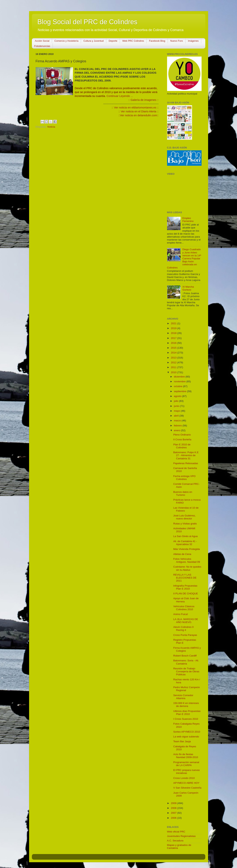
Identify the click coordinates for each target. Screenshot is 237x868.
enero (178, 430)
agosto (178, 396)
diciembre (180, 377)
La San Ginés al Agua (185, 536)
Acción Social (42, 41)
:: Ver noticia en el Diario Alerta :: (138, 111)
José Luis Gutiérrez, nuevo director (184, 517)
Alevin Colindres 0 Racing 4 (183, 628)
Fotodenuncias (42, 46)
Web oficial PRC (176, 832)
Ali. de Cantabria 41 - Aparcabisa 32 (185, 543)
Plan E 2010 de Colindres (182, 446)
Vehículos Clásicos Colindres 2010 (184, 608)
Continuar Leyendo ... (120, 96)
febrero (178, 426)
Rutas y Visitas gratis (185, 524)
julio (177, 401)
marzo (178, 421)
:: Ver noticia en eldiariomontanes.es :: (135, 108)
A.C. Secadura (175, 841)
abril (177, 416)
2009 (174, 803)
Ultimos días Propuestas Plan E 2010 (187, 713)
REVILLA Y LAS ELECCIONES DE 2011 (185, 578)
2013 (174, 358)
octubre (179, 386)
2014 (174, 353)
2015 (174, 348)
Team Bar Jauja (182, 741)
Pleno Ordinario (182, 435)
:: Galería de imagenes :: (143, 100)
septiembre (181, 391)
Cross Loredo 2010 (184, 778)
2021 (174, 323)
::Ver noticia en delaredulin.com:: (138, 115)
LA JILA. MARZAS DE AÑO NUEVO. (186, 621)
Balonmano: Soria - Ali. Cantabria (186, 662)
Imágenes (193, 41)
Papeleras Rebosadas (186, 463)
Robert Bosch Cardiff (185, 656)
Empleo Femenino (188, 220)
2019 (174, 328)
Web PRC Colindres (133, 41)
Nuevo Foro (177, 41)
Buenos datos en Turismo (183, 493)
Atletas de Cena (182, 554)
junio (177, 406)
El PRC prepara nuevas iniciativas (186, 772)
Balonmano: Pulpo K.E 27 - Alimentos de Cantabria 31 (186, 455)
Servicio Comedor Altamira (183, 697)
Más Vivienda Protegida (186, 549)
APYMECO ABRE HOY (186, 783)
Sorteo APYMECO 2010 (187, 732)
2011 (174, 367)
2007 (174, 813)
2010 (174, 372)
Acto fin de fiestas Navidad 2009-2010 (186, 756)
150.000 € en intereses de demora (186, 705)
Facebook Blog (157, 41)
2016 (174, 343)
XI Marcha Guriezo (188, 288)
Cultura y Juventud (93, 41)
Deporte (113, 41)
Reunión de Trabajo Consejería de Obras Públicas (186, 671)
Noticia (51, 127)
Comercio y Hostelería (66, 41)
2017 (174, 338)
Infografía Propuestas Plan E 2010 (185, 587)
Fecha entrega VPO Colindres (184, 478)
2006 (174, 818)
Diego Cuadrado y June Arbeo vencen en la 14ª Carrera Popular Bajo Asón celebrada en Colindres (184, 258)
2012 (174, 362)
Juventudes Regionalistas (181, 836)
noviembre (180, 381)
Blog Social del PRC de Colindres (87, 22)
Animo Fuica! (181, 614)
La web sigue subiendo (186, 737)
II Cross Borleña (182, 439)
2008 (174, 808)
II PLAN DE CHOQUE (186, 594)
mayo (177, 411)
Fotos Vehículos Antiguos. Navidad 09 (187, 560)
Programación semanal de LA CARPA (186, 764)
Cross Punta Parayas (185, 635)
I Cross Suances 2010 (186, 719)
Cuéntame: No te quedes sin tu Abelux (187, 568)
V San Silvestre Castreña (187, 788)
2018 (174, 333)
